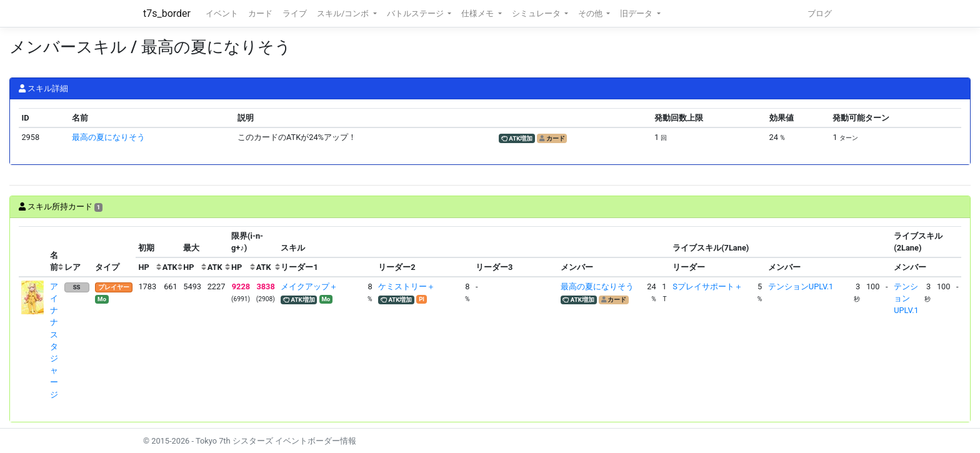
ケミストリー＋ (407, 286)
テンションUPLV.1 (801, 286)
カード (260, 13)
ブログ (820, 13)
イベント (222, 13)
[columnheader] (33, 252)
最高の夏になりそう (108, 137)
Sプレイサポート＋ (707, 286)
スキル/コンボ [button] (344, 13)
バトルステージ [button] (416, 13)
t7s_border (167, 13)
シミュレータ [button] (537, 13)
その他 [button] (591, 13)
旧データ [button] (637, 13)
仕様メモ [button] (478, 13)
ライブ (295, 13)
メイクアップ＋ (309, 286)
